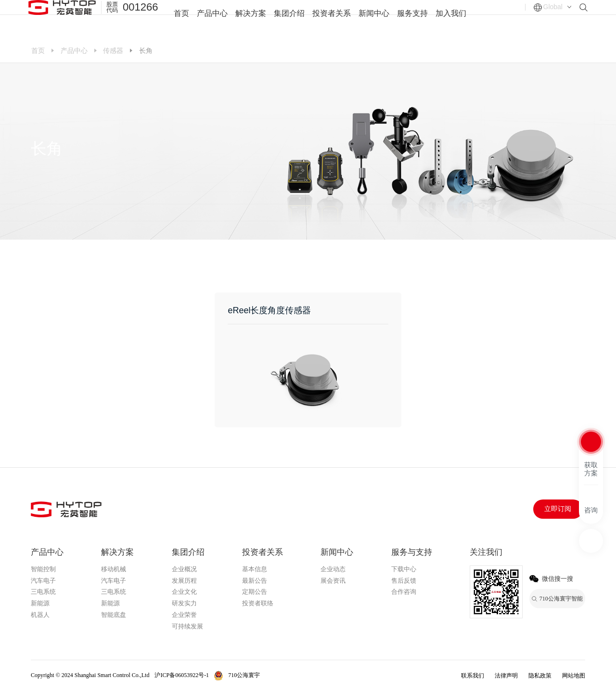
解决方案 (251, 19)
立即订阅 (558, 509)
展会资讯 (333, 581)
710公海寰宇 (244, 675)
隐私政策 (540, 676)
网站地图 (574, 676)
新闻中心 (374, 19)
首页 (181, 19)
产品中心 (212, 19)
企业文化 (184, 592)
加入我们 (451, 19)
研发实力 (184, 603)
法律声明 (506, 676)
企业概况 (184, 569)
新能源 (40, 603)
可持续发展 (187, 626)
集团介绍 (289, 19)
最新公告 (255, 581)
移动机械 (114, 569)
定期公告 (255, 592)
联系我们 (473, 676)
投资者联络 (258, 603)
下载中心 (404, 569)
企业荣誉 (184, 615)
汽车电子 (43, 581)
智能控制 (43, 569)
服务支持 (412, 19)
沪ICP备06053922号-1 (182, 675)
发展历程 (184, 581)
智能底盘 (114, 615)
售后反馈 (404, 581)
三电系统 (43, 592)
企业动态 (333, 569)
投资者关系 (332, 19)
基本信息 (255, 569)
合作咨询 (404, 592)
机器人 (40, 615)
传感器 (113, 51)
